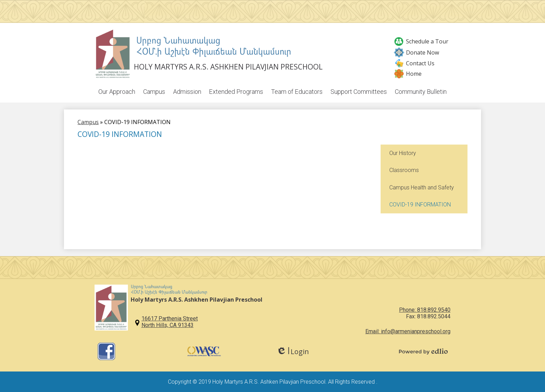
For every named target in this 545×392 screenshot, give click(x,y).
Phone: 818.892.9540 (425, 310)
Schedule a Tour (421, 41)
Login (293, 352)
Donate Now (416, 52)
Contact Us (414, 63)
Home (408, 74)
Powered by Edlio (423, 351)
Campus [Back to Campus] (88, 123)
